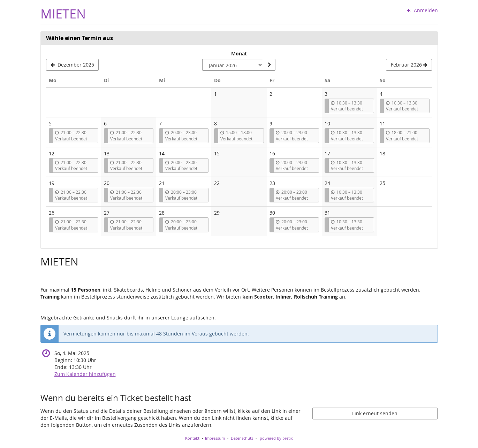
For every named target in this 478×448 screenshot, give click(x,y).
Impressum (215, 438)
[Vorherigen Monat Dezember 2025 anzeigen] (73, 65)
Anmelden (422, 10)
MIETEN (63, 14)
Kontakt (192, 438)
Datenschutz (242, 438)
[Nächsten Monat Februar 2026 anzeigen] (409, 65)
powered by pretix (276, 438)
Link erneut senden (375, 413)
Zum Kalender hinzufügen (85, 374)
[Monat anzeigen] (269, 65)
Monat (239, 53)
